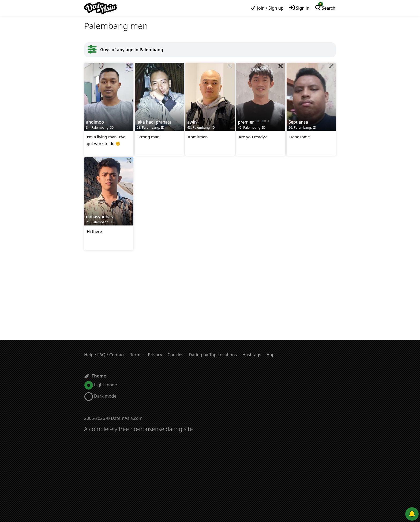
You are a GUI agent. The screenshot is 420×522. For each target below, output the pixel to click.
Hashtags (252, 355)
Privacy (155, 355)
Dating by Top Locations (213, 355)
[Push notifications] (412, 514)
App (271, 355)
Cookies (176, 355)
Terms (136, 355)
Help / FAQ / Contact (104, 355)
